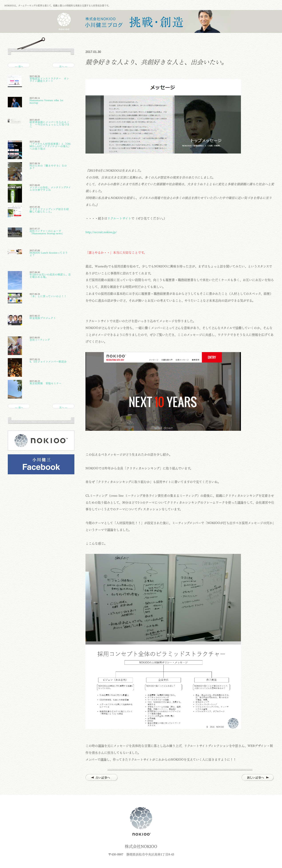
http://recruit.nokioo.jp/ (101, 232)
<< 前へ (19, 66)
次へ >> (63, 66)
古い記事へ (102, 778)
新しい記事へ (258, 778)
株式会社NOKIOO (141, 821)
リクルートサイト (119, 218)
